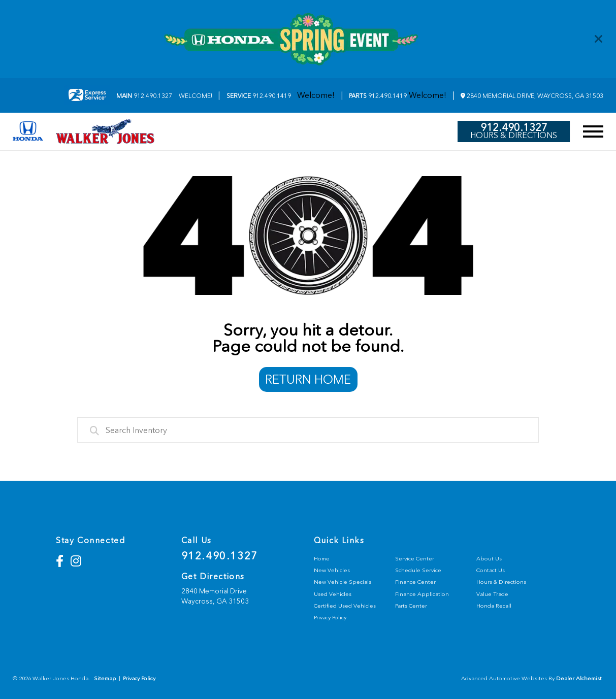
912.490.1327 (144, 96)
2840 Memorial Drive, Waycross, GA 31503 (532, 96)
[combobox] (308, 430)
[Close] (599, 39)
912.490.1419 (259, 96)
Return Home (308, 379)
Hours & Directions (514, 136)
